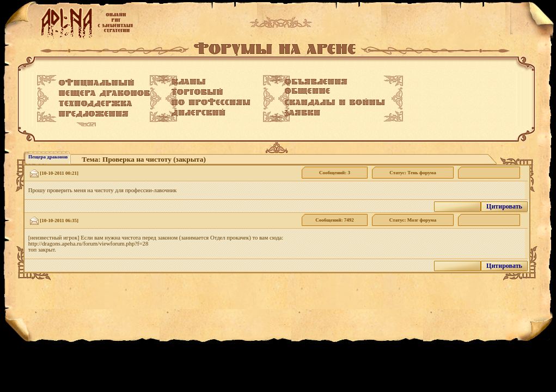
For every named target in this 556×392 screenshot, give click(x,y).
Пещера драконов (48, 157)
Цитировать (504, 206)
